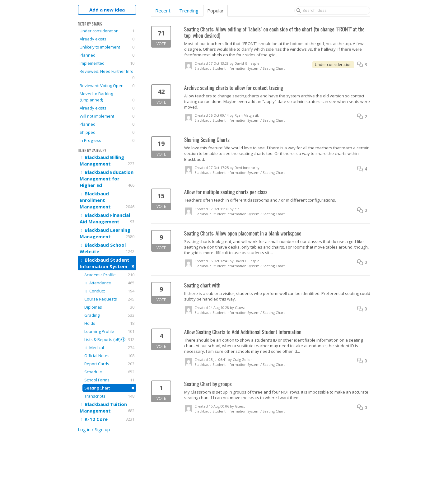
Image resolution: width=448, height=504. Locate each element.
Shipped (107, 132)
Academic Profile (109, 275)
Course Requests (109, 299)
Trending (189, 11)
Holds (109, 323)
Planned (107, 55)
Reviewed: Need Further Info (107, 75)
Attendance (109, 283)
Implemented (107, 63)
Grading (109, 315)
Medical (109, 348)
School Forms (109, 380)
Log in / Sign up (94, 429)
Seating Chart (109, 388)
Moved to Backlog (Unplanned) (107, 97)
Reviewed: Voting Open (107, 86)
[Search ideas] (332, 11)
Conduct (109, 291)
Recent (163, 11)
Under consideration (107, 31)
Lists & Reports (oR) (109, 339)
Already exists (107, 39)
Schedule (109, 372)
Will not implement (107, 116)
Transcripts (109, 396)
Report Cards (109, 364)
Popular (215, 11)
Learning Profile (109, 331)
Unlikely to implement (107, 47)
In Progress (107, 140)
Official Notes (109, 356)
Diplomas (109, 307)
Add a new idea (107, 10)
